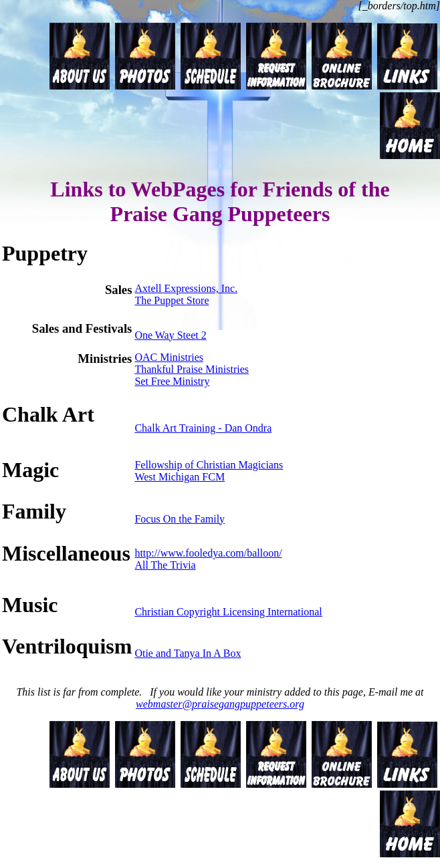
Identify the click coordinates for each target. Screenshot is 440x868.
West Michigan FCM (180, 477)
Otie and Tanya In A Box (188, 653)
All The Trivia (165, 565)
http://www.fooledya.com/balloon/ (208, 553)
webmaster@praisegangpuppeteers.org (220, 704)
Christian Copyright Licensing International (228, 612)
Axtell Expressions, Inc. (186, 288)
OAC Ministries (169, 357)
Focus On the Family (180, 519)
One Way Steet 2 (170, 335)
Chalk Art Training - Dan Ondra (203, 428)
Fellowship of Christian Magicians (209, 465)
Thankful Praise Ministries (192, 369)
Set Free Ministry (172, 381)
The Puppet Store (172, 300)
